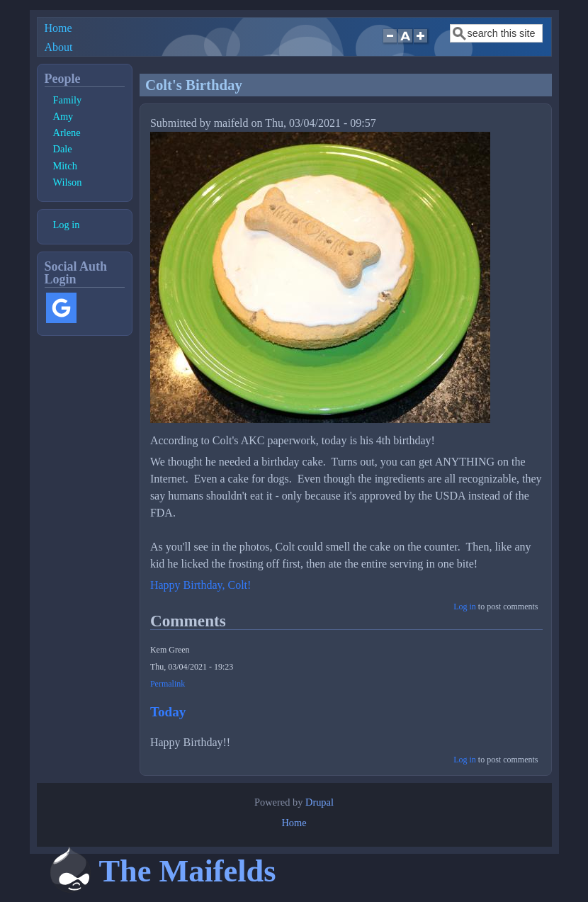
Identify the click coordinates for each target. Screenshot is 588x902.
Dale (63, 149)
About (59, 47)
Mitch (65, 166)
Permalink (168, 684)
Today (168, 712)
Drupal (320, 802)
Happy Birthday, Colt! (201, 585)
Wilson (68, 182)
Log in (465, 607)
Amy (63, 116)
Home (58, 28)
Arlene (67, 133)
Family (68, 100)
